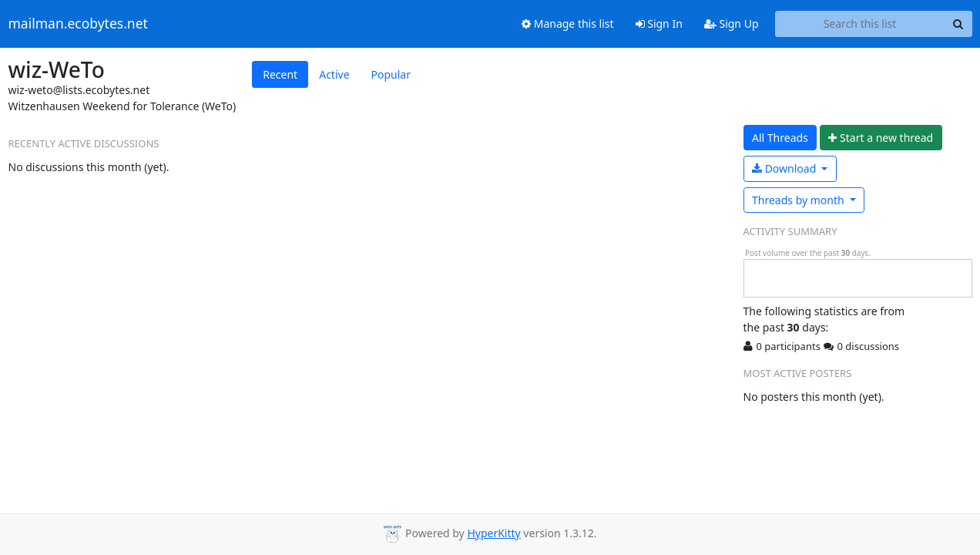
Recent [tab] (280, 74)
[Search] (958, 24)
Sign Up (732, 24)
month (799, 200)
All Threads (780, 138)
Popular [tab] (391, 74)
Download (785, 168)
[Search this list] (860, 24)
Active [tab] (334, 74)
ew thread (881, 138)
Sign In (659, 24)
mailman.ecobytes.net (78, 24)
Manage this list (568, 24)
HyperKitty (493, 533)
